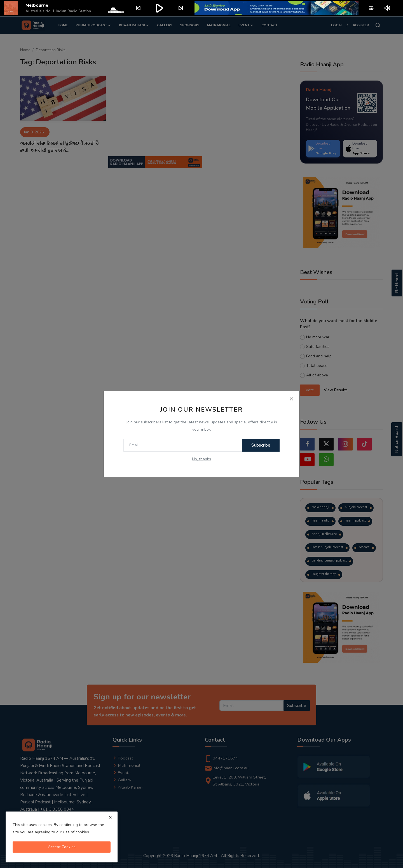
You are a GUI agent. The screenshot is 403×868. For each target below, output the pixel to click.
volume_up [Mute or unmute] (388, 8)
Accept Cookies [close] (62, 847)
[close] (110, 817)
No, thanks (201, 459)
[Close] (291, 399)
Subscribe (260, 445)
